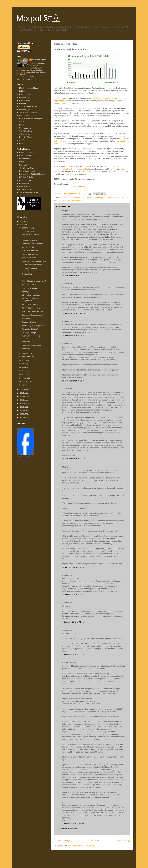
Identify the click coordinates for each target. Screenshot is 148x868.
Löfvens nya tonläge (30, 288)
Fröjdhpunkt (24, 183)
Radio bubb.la (25, 94)
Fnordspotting (25, 159)
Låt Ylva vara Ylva (29, 278)
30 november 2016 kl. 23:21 (73, 595)
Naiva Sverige (121, 197)
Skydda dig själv (28, 247)
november (26, 231)
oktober (25, 353)
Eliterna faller (27, 318)
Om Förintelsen (26, 131)
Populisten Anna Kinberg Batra (34, 261)
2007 (22, 418)
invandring (90, 197)
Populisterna (27, 349)
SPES (22, 140)
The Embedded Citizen (28, 193)
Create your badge (23, 457)
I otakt (22, 162)
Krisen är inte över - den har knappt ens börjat (72, 187)
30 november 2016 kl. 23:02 (73, 567)
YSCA (22, 122)
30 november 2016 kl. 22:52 (73, 459)
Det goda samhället (27, 171)
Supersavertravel (26, 128)
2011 (22, 403)
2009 (22, 410)
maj (24, 371)
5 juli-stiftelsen (25, 156)
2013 (22, 396)
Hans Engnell (22, 427)
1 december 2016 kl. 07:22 (73, 655)
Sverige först (27, 274)
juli (23, 364)
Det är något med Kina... (31, 308)
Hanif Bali (23, 165)
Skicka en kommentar (68, 829)
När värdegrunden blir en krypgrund (32, 300)
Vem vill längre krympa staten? (34, 281)
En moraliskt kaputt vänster (32, 244)
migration (111, 197)
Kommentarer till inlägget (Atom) (81, 846)
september (26, 357)
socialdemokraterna (62, 200)
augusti (25, 360)
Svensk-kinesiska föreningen (31, 119)
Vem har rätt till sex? (30, 258)
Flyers (22, 125)
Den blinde (26, 342)
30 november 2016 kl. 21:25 (73, 336)
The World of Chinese (28, 112)
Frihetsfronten (25, 97)
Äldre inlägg (124, 840)
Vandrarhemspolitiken (30, 240)
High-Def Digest (26, 137)
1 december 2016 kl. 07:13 (73, 622)
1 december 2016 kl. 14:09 (73, 824)
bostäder (65, 197)
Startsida (94, 840)
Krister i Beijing (25, 180)
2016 (22, 225)
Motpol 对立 (38, 18)
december (26, 228)
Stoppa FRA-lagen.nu (28, 106)
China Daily (24, 116)
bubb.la (22, 91)
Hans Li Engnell (39, 60)
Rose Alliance (25, 100)
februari (25, 381)
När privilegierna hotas (31, 295)
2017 (22, 221)
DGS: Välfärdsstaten (30, 251)
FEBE (22, 143)
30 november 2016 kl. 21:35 (73, 381)
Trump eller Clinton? (30, 329)
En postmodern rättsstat (31, 345)
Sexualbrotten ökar (29, 322)
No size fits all (25, 186)
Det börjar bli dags (29, 333)
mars (24, 378)
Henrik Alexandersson (28, 153)
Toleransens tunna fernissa (32, 311)
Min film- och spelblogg (29, 88)
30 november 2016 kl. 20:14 (73, 276)
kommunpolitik (101, 197)
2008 (22, 414)
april (24, 374)
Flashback (23, 103)
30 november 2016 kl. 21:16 (73, 313)
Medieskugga (25, 109)
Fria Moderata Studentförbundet (32, 174)
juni (24, 367)
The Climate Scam (27, 168)
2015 (22, 389)
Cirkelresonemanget (30, 254)
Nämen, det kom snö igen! (32, 315)
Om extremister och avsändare (29, 269)
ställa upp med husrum (63, 141)
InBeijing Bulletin (26, 177)
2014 (22, 393)
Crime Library (25, 134)
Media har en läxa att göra (32, 304)
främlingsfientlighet (77, 197)
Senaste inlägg (62, 840)
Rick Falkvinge (25, 189)
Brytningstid (26, 292)
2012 (22, 400)
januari (25, 385)
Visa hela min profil (25, 79)
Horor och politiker (29, 285)
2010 (22, 407)
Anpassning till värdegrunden (33, 326)
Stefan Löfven (76, 200)
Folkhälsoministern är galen (33, 265)
